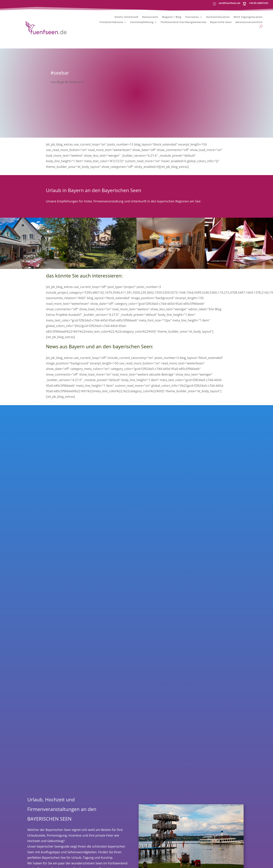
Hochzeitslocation (218, 17)
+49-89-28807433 (258, 3)
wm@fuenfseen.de (229, 3)
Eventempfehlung (142, 22)
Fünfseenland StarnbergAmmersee (183, 22)
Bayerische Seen (221, 22)
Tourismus (192, 17)
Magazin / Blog (172, 17)
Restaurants (150, 17)
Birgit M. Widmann (70, 82)
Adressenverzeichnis (249, 22)
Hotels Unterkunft (127, 17)
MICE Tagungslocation (248, 17)
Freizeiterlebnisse (111, 22)
